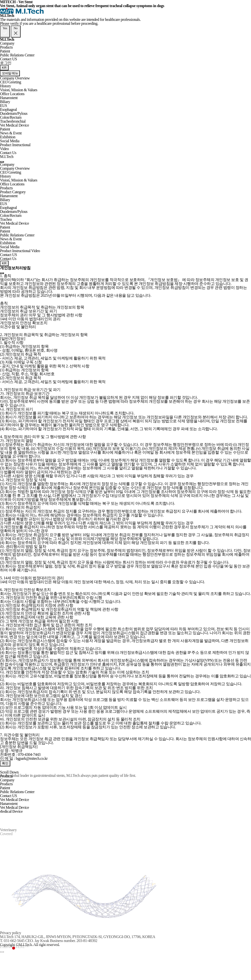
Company (7, 43)
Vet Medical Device (14, 125)
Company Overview (15, 78)
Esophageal (8, 110)
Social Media (10, 141)
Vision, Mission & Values (19, 90)
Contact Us (8, 153)
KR (4, 68)
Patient (5, 51)
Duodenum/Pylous (14, 113)
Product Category (13, 192)
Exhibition (8, 137)
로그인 (6, 63)
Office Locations (12, 94)
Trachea (6, 219)
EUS (4, 106)
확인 (5, 763)
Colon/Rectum (11, 117)
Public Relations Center (17, 55)
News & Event (11, 133)
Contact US (8, 59)
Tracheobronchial (13, 121)
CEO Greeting (11, 82)
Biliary (5, 102)
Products (6, 47)
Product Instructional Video (15, 147)
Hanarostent (9, 98)
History (6, 86)
